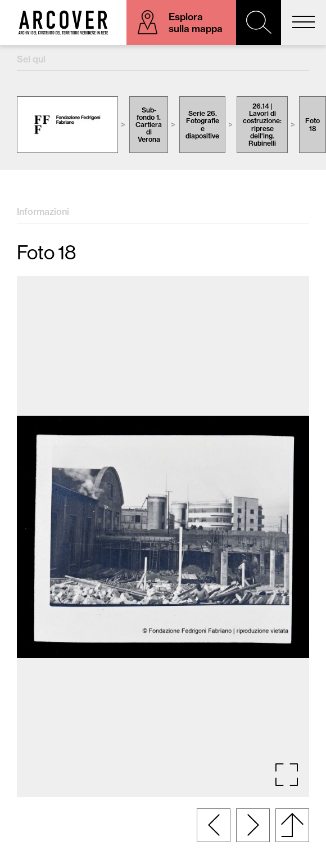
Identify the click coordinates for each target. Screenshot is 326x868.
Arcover (63, 23)
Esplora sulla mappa (196, 23)
